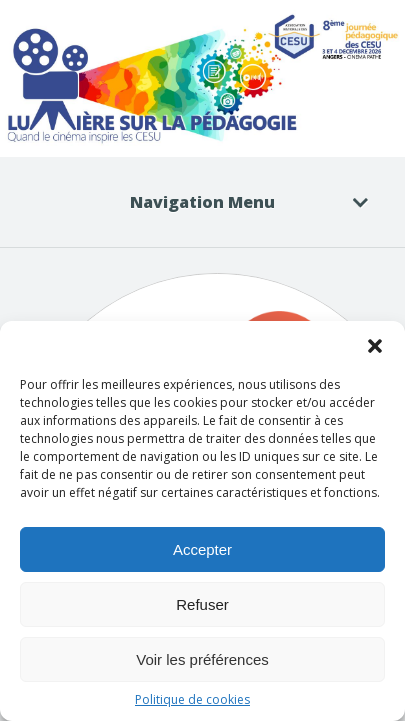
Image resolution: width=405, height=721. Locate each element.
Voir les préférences (202, 659)
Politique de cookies (192, 699)
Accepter (202, 549)
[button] (375, 346)
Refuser (202, 604)
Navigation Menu (236, 202)
